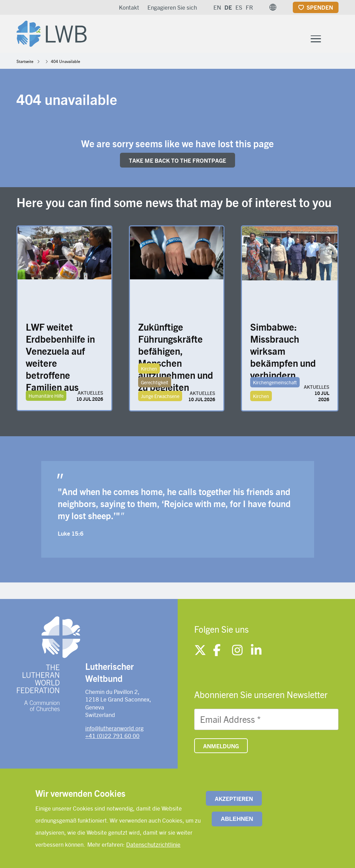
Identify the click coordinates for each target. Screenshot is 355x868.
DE (228, 7)
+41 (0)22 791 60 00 (112, 737)
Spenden (320, 7)
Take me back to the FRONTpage (177, 162)
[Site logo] (54, 33)
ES (239, 7)
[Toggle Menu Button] (316, 39)
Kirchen (149, 370)
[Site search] (334, 40)
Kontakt (129, 7)
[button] (273, 7)
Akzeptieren (234, 799)
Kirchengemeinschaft (275, 384)
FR (249, 7)
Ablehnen (237, 819)
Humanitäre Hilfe (46, 397)
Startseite (25, 63)
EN (217, 7)
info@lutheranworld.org (114, 729)
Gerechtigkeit (155, 384)
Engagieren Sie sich (172, 7)
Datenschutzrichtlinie (153, 844)
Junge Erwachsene (160, 398)
